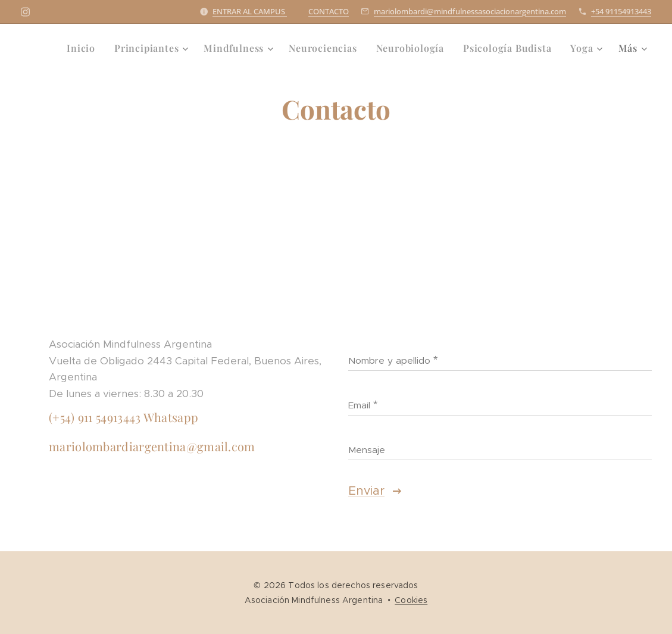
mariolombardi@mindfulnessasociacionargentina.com (470, 11)
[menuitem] (84, 48)
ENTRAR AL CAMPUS (250, 11)
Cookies (411, 600)
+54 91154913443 (621, 11)
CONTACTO (329, 11)
